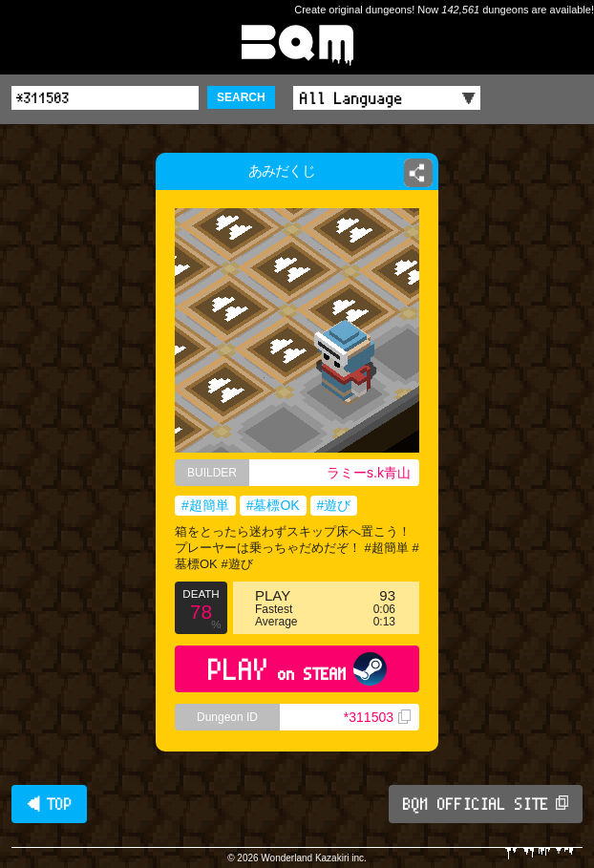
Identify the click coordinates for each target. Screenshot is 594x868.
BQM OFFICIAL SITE (486, 804)
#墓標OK (273, 505)
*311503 (377, 717)
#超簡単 (205, 505)
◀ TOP (49, 804)
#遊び (334, 505)
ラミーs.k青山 (369, 473)
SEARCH (241, 97)
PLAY (297, 669)
